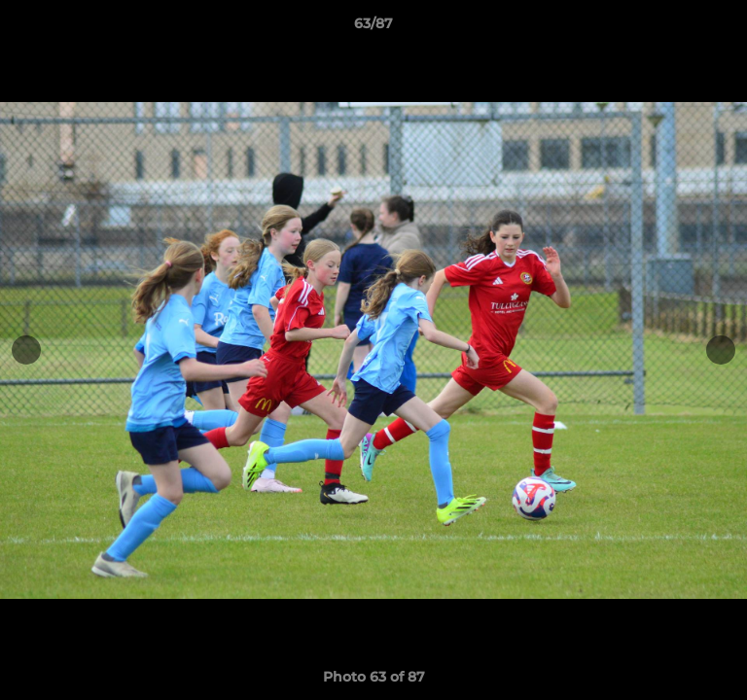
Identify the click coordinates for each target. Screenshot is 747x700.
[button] (724, 28)
